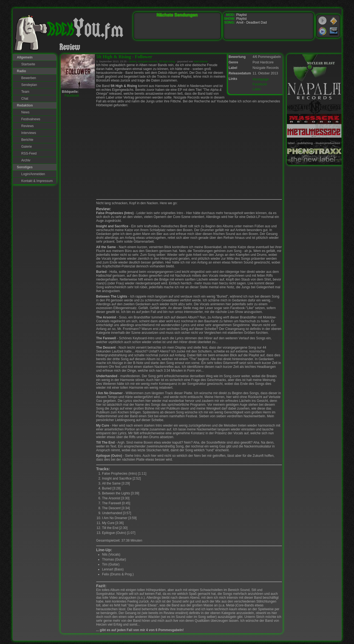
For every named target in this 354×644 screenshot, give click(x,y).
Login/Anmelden (33, 174)
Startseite (28, 64)
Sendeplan (29, 85)
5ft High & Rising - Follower (124, 57)
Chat (25, 99)
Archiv (26, 160)
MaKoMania (201, 61)
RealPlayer (334, 31)
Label (257, 89)
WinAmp (334, 21)
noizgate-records (148, 61)
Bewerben (29, 78)
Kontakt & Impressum (37, 181)
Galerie (27, 147)
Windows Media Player (322, 31)
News (26, 112)
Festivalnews (31, 119)
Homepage (261, 79)
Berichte (27, 140)
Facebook (260, 84)
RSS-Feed (29, 153)
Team (25, 92)
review (133, 61)
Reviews (28, 126)
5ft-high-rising (167, 61)
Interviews (29, 133)
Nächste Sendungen (177, 15)
